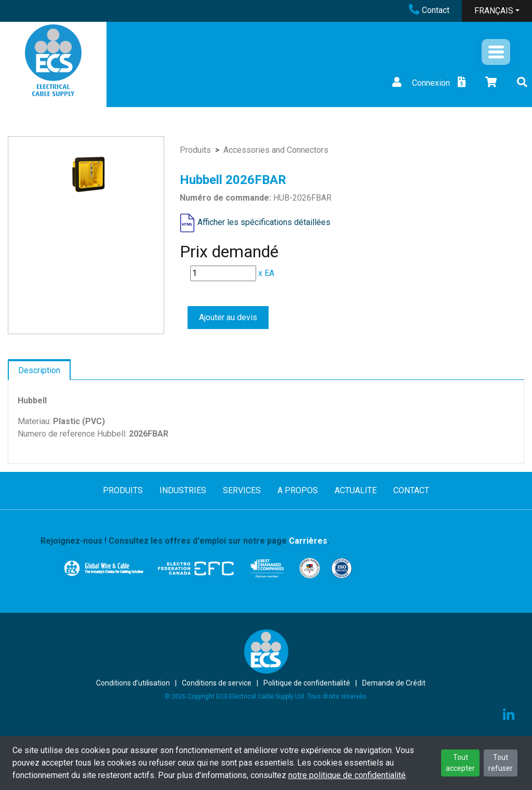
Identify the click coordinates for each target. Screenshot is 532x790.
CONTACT (411, 490)
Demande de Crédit (394, 683)
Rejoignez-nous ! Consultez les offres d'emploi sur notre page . (185, 541)
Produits (195, 150)
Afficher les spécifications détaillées (264, 222)
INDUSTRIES (183, 490)
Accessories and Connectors (276, 150)
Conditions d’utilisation (133, 683)
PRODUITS (123, 490)
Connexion (420, 83)
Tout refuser (501, 763)
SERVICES (242, 490)
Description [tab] (39, 370)
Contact (429, 10)
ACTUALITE (356, 490)
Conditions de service (217, 683)
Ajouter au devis (228, 317)
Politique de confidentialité (307, 683)
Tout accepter (460, 763)
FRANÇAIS (494, 11)
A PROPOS (298, 490)
